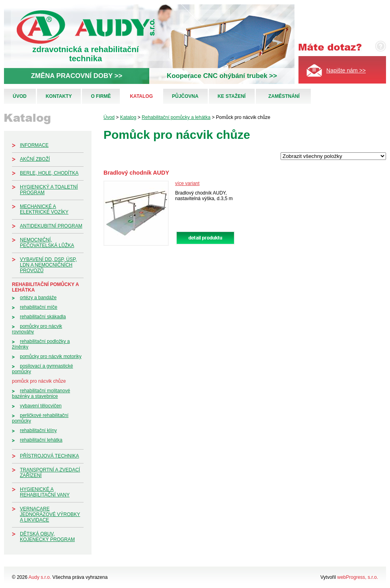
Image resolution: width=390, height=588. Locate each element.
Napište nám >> (346, 70)
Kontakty (59, 96)
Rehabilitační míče (39, 307)
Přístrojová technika (49, 456)
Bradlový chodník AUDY (136, 173)
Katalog (141, 96)
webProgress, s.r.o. (358, 577)
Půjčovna (185, 96)
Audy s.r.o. (40, 577)
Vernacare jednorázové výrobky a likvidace (50, 514)
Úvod (20, 96)
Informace (34, 145)
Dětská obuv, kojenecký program (47, 537)
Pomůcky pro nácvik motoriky (51, 356)
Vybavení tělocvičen (41, 406)
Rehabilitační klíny (38, 430)
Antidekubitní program (51, 226)
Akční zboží (35, 159)
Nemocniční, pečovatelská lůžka (47, 243)
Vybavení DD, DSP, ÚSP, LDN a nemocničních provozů (48, 265)
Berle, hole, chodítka (49, 173)
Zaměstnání (284, 96)
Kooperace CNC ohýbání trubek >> (222, 76)
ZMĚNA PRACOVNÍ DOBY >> (77, 76)
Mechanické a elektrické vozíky (44, 209)
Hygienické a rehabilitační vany (45, 492)
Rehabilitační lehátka (41, 440)
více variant (187, 183)
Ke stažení (232, 96)
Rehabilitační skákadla (43, 317)
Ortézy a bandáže (38, 298)
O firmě (101, 96)
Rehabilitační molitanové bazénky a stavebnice (41, 393)
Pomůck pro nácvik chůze (39, 381)
